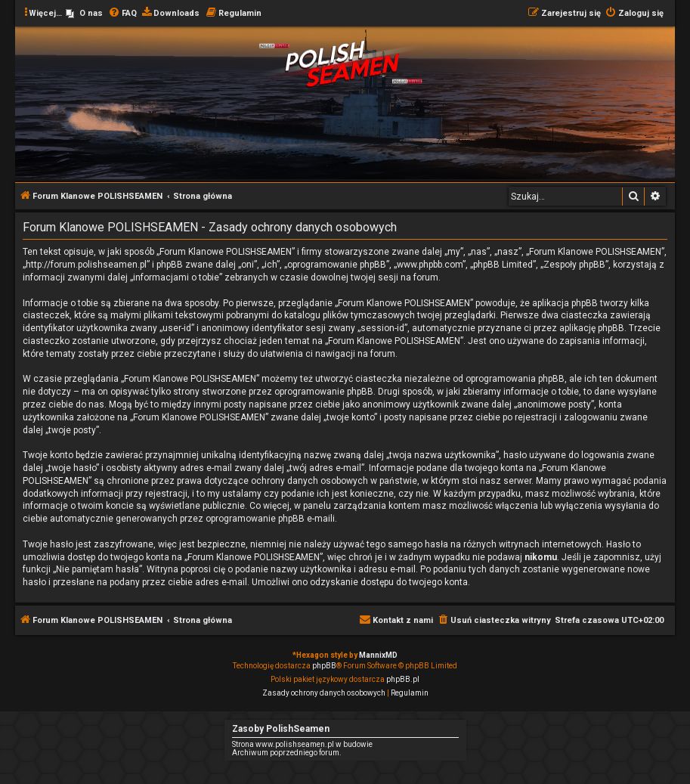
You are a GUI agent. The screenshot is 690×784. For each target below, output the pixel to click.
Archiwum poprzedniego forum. (287, 753)
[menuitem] (84, 14)
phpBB (324, 666)
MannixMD (378, 655)
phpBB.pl (403, 679)
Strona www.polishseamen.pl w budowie (302, 744)
